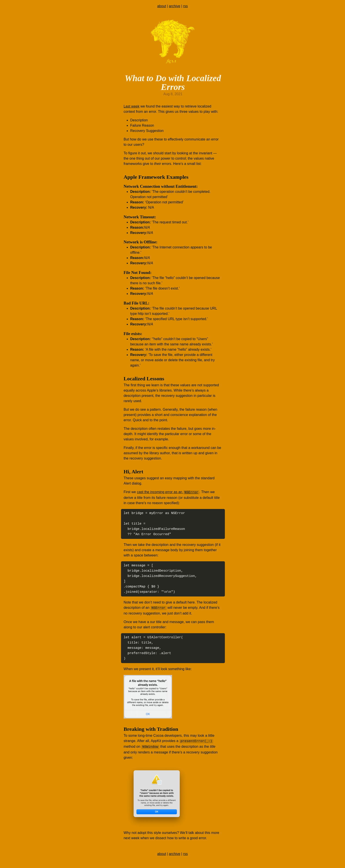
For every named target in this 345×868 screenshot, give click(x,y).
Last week (132, 106)
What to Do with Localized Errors (173, 83)
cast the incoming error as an (168, 492)
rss (185, 6)
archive (175, 6)
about (161, 6)
